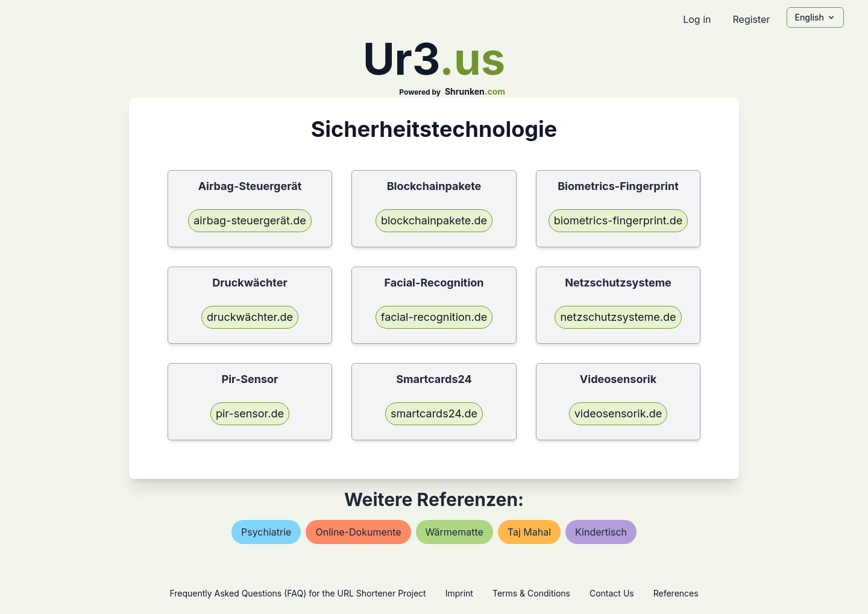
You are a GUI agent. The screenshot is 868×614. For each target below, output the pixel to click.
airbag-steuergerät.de (250, 220)
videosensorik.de (618, 413)
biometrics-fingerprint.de (618, 220)
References (676, 593)
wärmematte (454, 532)
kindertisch (601, 532)
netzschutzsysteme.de (618, 317)
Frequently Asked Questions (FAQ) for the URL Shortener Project (297, 593)
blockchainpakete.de (434, 220)
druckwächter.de (250, 317)
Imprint (459, 593)
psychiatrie (266, 532)
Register (751, 19)
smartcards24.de (434, 413)
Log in (697, 19)
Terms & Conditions (531, 593)
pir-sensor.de (250, 413)
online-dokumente (358, 532)
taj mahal (529, 532)
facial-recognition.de (434, 317)
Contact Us (612, 593)
